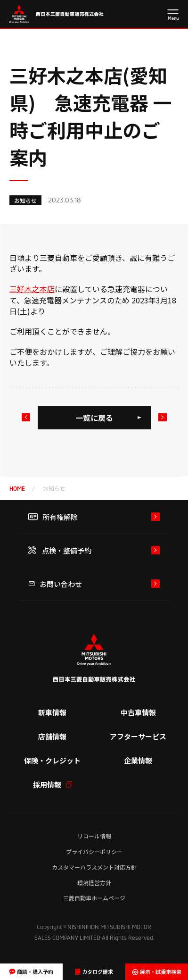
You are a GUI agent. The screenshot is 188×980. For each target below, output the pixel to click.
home (17, 488)
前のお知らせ (25, 417)
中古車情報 (138, 712)
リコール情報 (94, 836)
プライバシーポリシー (94, 851)
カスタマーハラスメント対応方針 (94, 867)
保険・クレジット (52, 760)
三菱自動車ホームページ (94, 898)
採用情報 (53, 784)
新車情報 (52, 712)
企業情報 (138, 760)
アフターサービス (138, 736)
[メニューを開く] (173, 15)
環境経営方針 (94, 883)
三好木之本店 (32, 289)
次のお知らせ (162, 417)
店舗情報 (52, 736)
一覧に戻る (94, 418)
